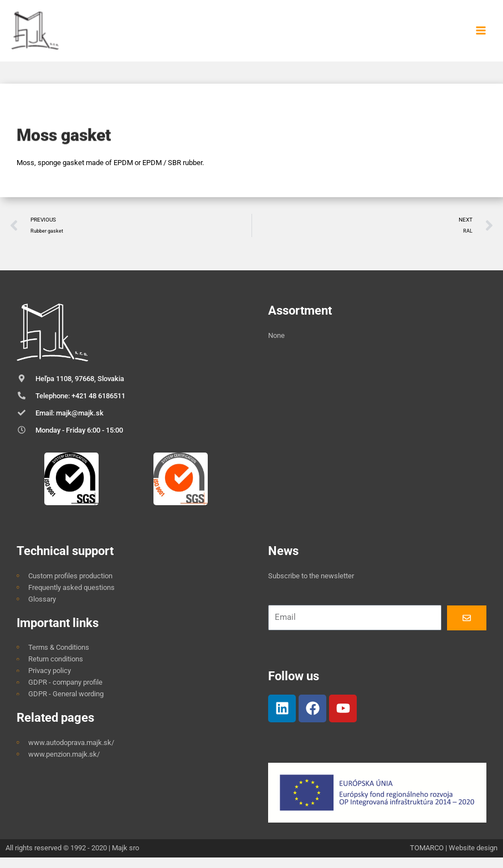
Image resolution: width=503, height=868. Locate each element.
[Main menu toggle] (481, 36)
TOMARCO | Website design (454, 858)
